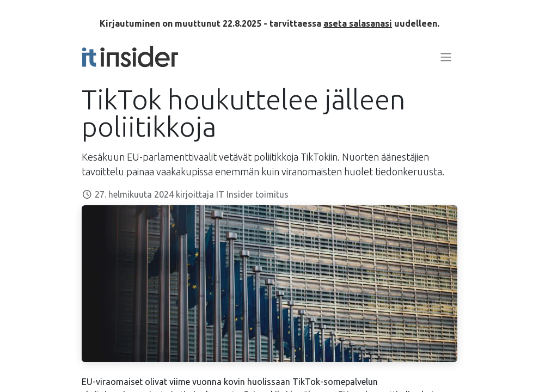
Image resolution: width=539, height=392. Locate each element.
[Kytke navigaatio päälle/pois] (446, 57)
